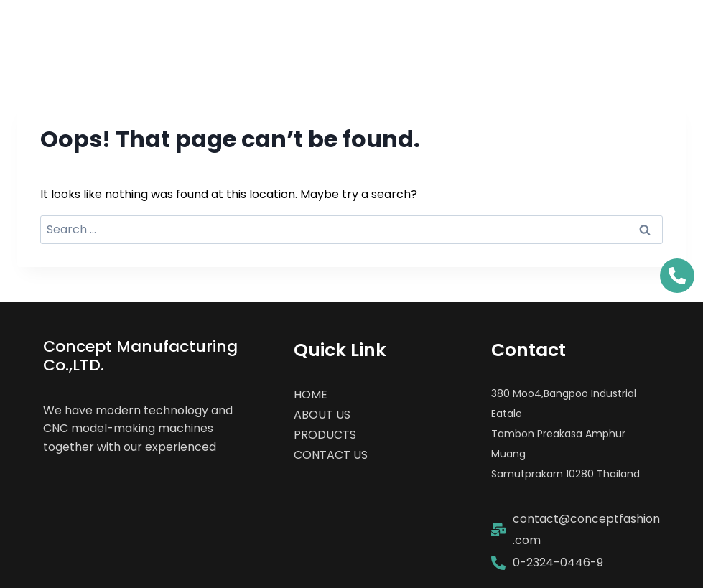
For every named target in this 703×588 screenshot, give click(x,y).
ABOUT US (322, 415)
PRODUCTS (325, 435)
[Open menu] (662, 32)
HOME (311, 395)
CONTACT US (331, 455)
